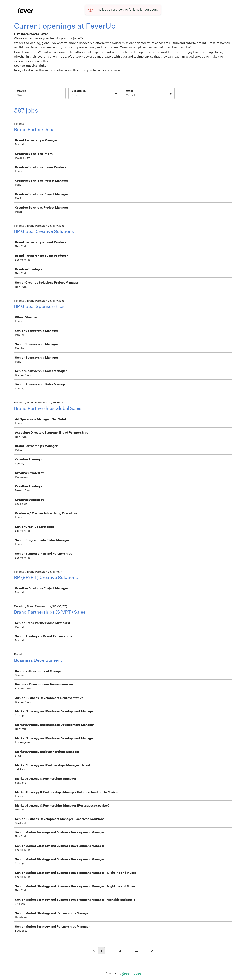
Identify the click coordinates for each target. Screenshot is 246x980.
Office (130, 91)
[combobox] (72, 95)
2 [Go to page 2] (111, 951)
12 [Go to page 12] (144, 951)
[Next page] (152, 951)
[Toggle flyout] (116, 94)
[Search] (40, 96)
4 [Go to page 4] (130, 951)
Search (21, 91)
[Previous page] (94, 951)
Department (79, 91)
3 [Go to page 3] (120, 951)
